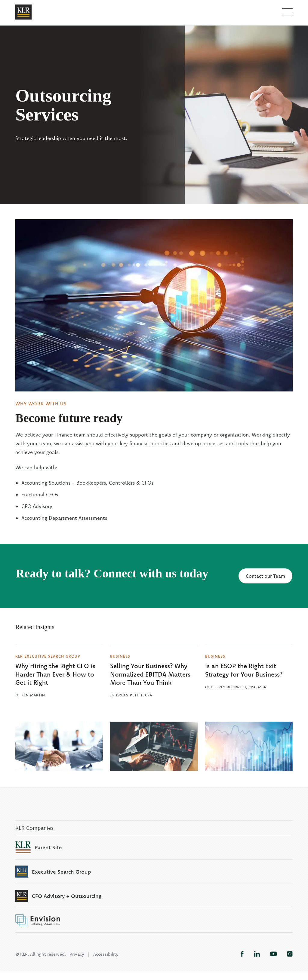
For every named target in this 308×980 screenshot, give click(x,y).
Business (120, 656)
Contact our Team (265, 576)
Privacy (77, 963)
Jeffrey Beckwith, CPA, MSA (239, 687)
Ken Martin (33, 695)
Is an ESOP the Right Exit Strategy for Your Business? (244, 670)
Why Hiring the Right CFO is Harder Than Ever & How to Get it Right (55, 674)
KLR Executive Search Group (48, 656)
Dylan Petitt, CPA (134, 695)
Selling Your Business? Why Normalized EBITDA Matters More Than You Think (150, 674)
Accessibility (106, 963)
